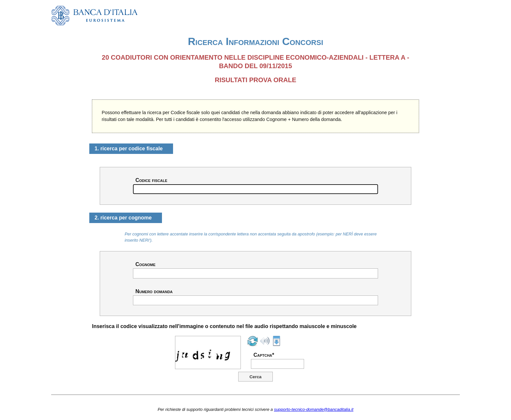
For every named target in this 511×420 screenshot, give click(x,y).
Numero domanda (154, 292)
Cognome (145, 264)
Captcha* (264, 355)
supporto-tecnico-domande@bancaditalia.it (314, 409)
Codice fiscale (151, 180)
